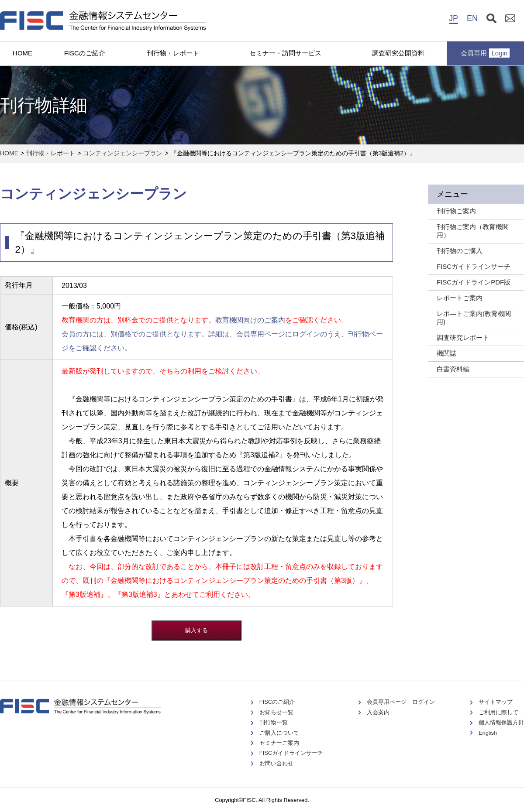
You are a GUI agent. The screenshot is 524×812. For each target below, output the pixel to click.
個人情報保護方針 (501, 722)
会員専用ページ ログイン (401, 702)
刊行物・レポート (173, 53)
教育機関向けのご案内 (250, 320)
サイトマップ (496, 702)
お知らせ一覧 (276, 712)
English (488, 733)
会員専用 (485, 53)
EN (472, 18)
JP (453, 18)
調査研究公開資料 (398, 53)
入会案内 (378, 712)
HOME (22, 53)
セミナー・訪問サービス (285, 53)
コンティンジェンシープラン (123, 153)
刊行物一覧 (274, 722)
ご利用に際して (498, 712)
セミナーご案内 (279, 743)
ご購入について (279, 733)
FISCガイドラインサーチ (291, 753)
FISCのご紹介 (85, 53)
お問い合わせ (276, 763)
